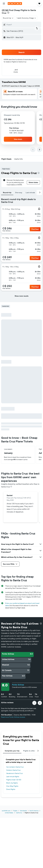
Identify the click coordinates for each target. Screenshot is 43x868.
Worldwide (23, 811)
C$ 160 (5, 10)
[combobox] (8, 18)
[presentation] (8, 13)
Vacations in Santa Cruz (14, 773)
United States (9, 813)
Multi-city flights (12, 783)
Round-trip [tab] (7, 193)
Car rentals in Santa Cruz (15, 767)
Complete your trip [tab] (12, 751)
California (19, 813)
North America (34, 811)
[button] (4, 4)
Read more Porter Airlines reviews (13, 717)
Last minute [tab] (30, 193)
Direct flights (11, 789)
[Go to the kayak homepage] (15, 4)
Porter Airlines (18, 685)
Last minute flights (13, 777)
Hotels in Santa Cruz (13, 770)
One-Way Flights (12, 786)
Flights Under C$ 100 (14, 780)
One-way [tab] (19, 193)
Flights (15, 811)
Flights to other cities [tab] (32, 751)
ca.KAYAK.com (6, 811)
